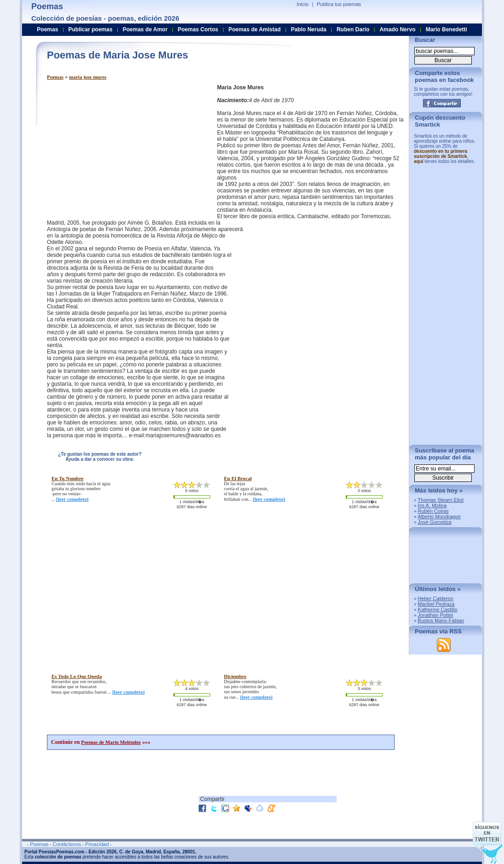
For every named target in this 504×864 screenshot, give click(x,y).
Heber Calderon (435, 598)
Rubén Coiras (433, 511)
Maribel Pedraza (436, 604)
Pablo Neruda (308, 29)
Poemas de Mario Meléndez (111, 742)
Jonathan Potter (435, 615)
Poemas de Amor (145, 29)
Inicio (303, 4)
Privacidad (97, 844)
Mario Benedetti (447, 29)
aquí (419, 161)
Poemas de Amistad (255, 29)
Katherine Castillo (437, 609)
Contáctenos (67, 844)
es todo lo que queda (77, 676)
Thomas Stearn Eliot (441, 500)
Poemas (55, 77)
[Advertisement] (124, 149)
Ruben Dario (353, 29)
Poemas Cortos (198, 29)
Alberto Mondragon (439, 516)
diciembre (235, 676)
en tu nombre (68, 478)
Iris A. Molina (432, 505)
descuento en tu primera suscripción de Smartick (441, 154)
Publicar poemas (91, 29)
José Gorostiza (434, 522)
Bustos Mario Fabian (441, 620)
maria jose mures (88, 77)
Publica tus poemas (339, 4)
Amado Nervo (397, 29)
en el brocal (238, 478)
